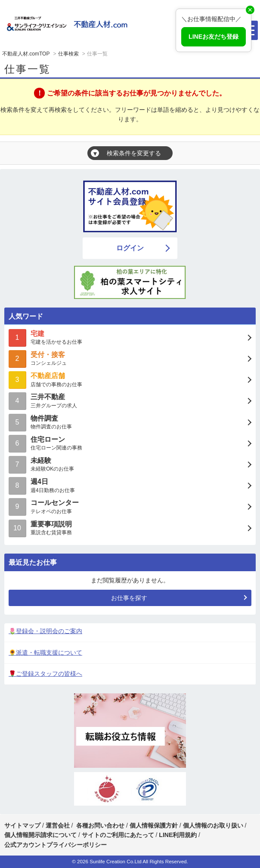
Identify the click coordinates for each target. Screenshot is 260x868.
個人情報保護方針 (154, 825)
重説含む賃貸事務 (130, 528)
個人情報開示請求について (40, 835)
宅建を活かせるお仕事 (130, 337)
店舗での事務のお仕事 (130, 379)
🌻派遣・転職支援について (45, 653)
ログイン (130, 248)
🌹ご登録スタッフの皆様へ (45, 674)
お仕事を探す (129, 598)
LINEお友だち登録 (214, 37)
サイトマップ (22, 825)
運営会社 (58, 825)
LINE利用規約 (178, 835)
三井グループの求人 (130, 400)
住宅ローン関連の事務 (130, 443)
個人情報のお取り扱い (214, 825)
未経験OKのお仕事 (130, 464)
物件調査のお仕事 (130, 422)
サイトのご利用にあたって (118, 835)
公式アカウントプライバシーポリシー (56, 845)
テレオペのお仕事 (130, 506)
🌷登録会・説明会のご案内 (45, 631)
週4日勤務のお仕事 (130, 485)
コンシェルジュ (130, 358)
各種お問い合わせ (100, 825)
